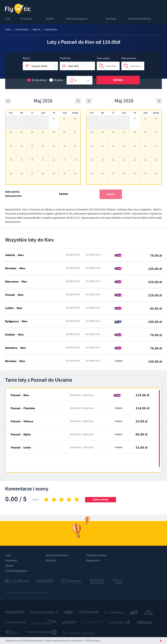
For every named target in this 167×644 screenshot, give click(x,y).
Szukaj (118, 80)
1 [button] (76, 80)
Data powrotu (129, 58)
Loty (8, 19)
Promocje (27, 19)
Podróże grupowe (77, 19)
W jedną (56, 80)
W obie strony (37, 80)
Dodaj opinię (101, 500)
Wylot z (27, 58)
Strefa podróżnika (140, 19)
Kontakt (111, 19)
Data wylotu (103, 58)
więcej (97, 640)
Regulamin (93, 560)
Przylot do (65, 58)
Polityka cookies (96, 555)
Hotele (50, 19)
